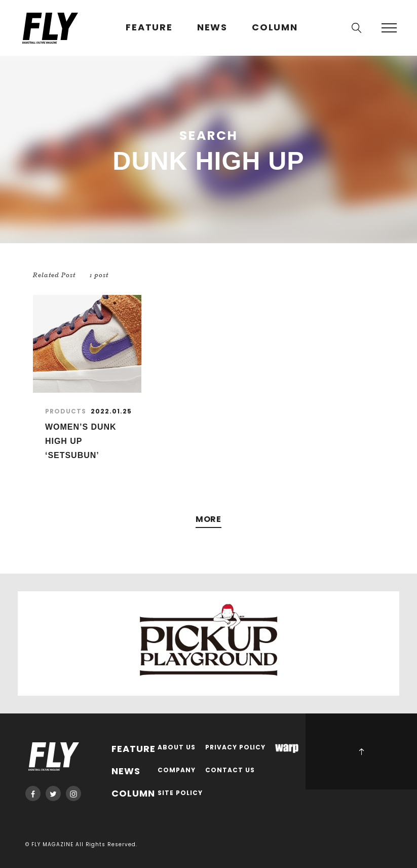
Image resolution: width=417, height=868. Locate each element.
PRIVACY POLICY (236, 748)
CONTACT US (230, 770)
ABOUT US (177, 748)
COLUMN (275, 28)
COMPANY (177, 770)
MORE (209, 520)
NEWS (212, 28)
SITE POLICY (180, 793)
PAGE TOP (361, 751)
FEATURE (149, 28)
